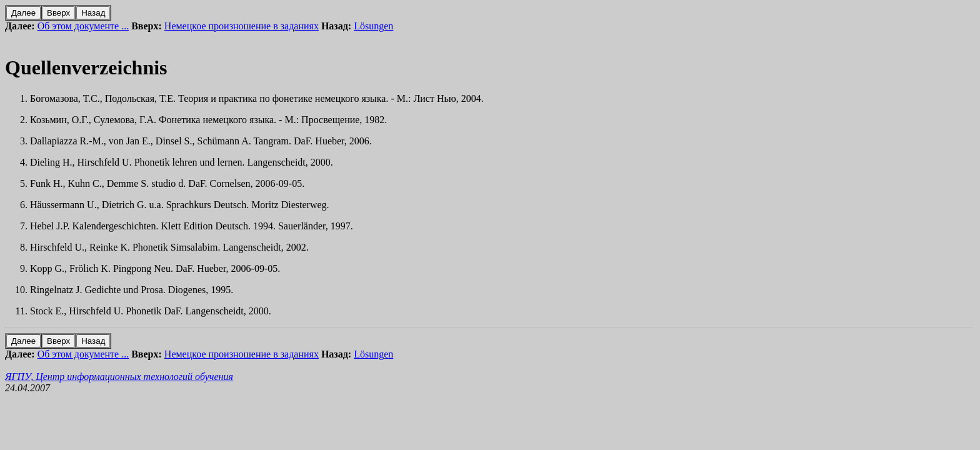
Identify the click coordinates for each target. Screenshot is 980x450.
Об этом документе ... (83, 26)
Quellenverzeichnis (86, 67)
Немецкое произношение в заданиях (242, 26)
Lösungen (373, 26)
